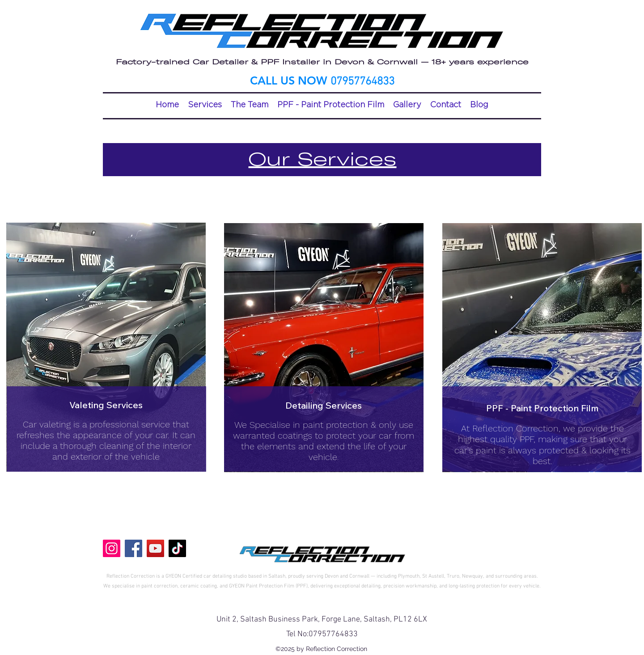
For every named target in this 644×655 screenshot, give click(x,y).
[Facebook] (133, 548)
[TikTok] (177, 548)
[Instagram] (112, 548)
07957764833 (333, 634)
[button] (205, 105)
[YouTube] (155, 548)
